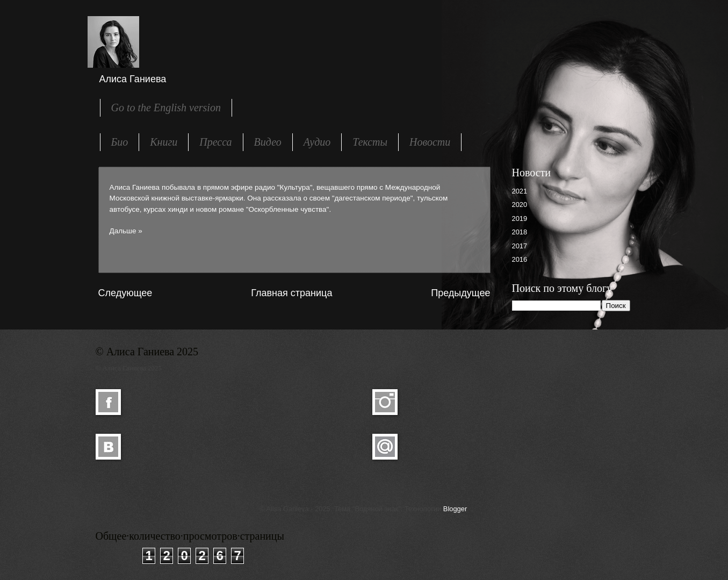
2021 (520, 191)
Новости (430, 142)
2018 (520, 232)
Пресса (215, 142)
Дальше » (126, 231)
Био (120, 142)
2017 (520, 246)
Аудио (317, 142)
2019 (520, 219)
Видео (268, 142)
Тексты (370, 142)
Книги (164, 142)
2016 (520, 259)
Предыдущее (460, 293)
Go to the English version (166, 108)
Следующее (125, 293)
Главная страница (291, 293)
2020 (520, 205)
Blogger (455, 509)
